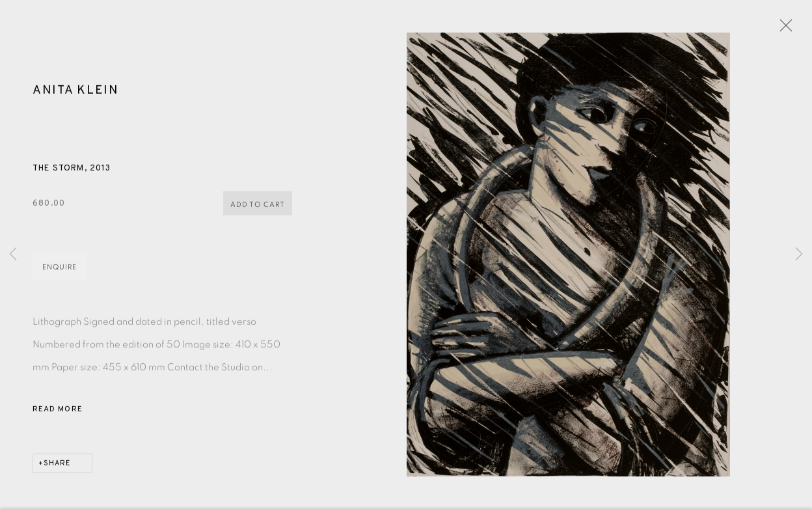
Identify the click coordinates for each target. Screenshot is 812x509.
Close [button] (783, 29)
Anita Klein (76, 92)
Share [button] (57, 465)
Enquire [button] (60, 268)
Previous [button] (13, 254)
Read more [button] (58, 411)
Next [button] (799, 254)
